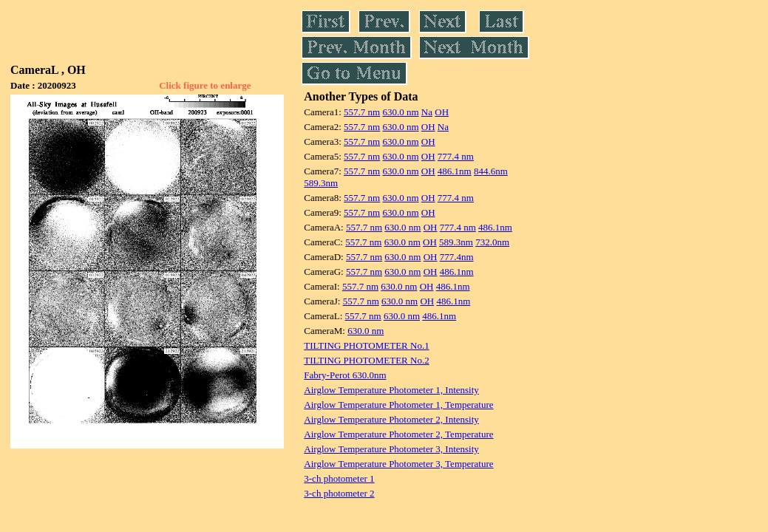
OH (442, 112)
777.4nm (457, 257)
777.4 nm (456, 156)
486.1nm (455, 171)
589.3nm (321, 183)
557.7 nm (362, 112)
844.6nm (491, 171)
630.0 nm (400, 112)
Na (427, 112)
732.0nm (492, 242)
